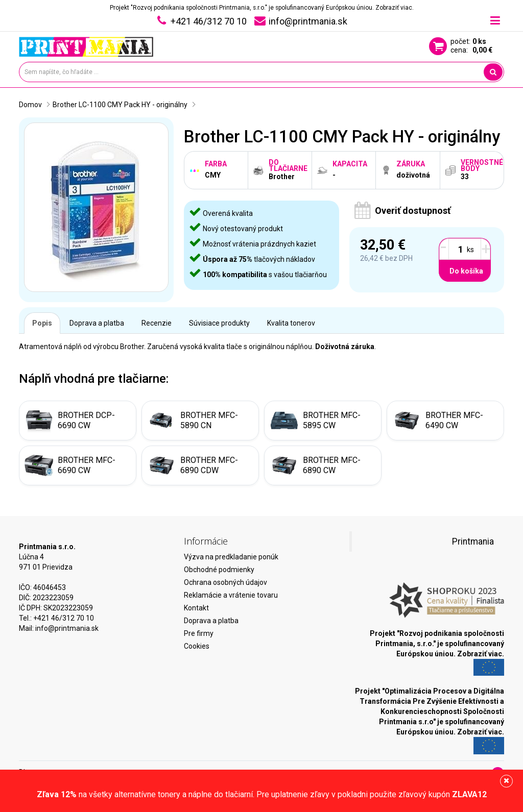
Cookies (197, 646)
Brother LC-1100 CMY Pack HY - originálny (120, 105)
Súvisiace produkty (219, 323)
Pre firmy (199, 633)
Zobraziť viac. (395, 8)
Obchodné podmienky (219, 570)
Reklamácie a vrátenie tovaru (231, 595)
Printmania (473, 542)
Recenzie (157, 323)
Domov (30, 105)
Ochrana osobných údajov (225, 582)
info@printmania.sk (67, 628)
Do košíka (466, 271)
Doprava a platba (97, 323)
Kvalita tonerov (291, 323)
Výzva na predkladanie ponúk (231, 557)
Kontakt (196, 608)
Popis (42, 323)
